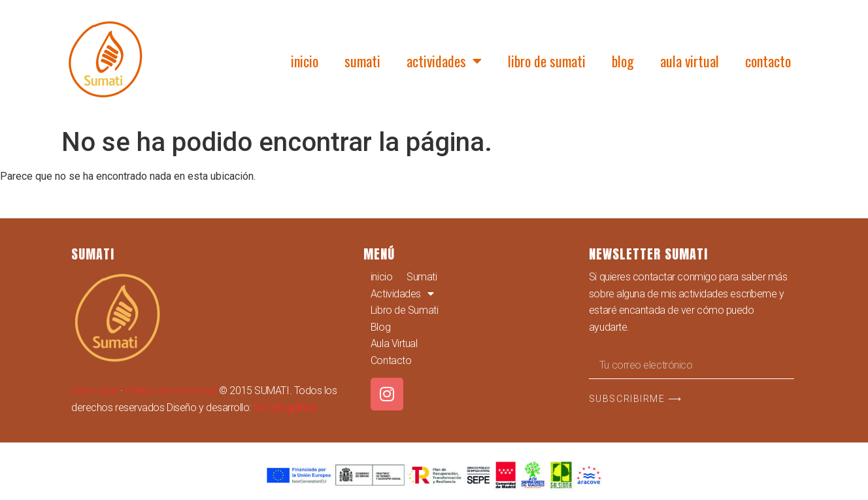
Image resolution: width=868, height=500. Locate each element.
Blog (623, 61)
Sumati (362, 61)
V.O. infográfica (285, 408)
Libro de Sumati (547, 61)
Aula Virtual (690, 61)
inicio (305, 61)
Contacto (768, 61)
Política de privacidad (171, 391)
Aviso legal (94, 391)
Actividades (444, 61)
